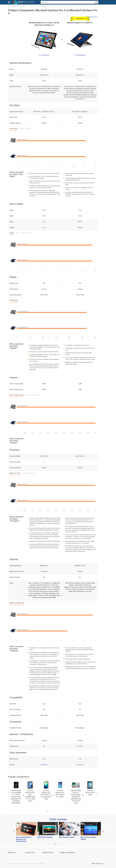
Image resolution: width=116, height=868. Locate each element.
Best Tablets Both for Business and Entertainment (24, 839)
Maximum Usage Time (17, 603)
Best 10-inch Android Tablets (88, 838)
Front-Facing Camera (16, 395)
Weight (30, 233)
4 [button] (56, 811)
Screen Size (13, 129)
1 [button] (48, 811)
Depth (24, 233)
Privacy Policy (48, 853)
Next (97, 793)
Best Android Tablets (67, 837)
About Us (12, 853)
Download (44, 765)
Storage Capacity (25, 129)
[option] (23, 795)
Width (18, 233)
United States (98, 864)
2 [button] (50, 811)
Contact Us (30, 853)
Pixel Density (14, 300)
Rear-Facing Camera (32, 395)
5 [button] (58, 811)
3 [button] (53, 811)
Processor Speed (28, 473)
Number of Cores (15, 473)
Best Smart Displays (45, 837)
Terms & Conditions (67, 853)
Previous (9, 793)
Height (12, 233)
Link (44, 759)
